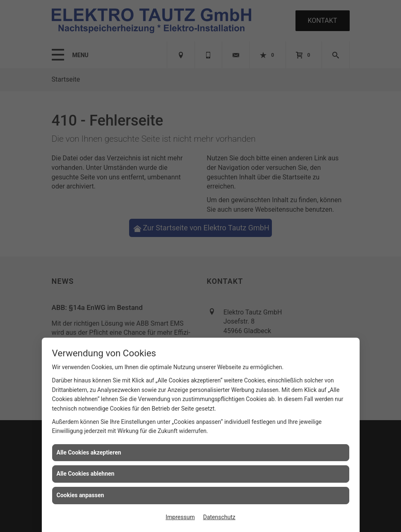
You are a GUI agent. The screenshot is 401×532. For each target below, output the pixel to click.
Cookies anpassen (80, 495)
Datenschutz (219, 517)
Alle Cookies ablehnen (86, 474)
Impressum (180, 517)
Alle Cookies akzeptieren (89, 452)
